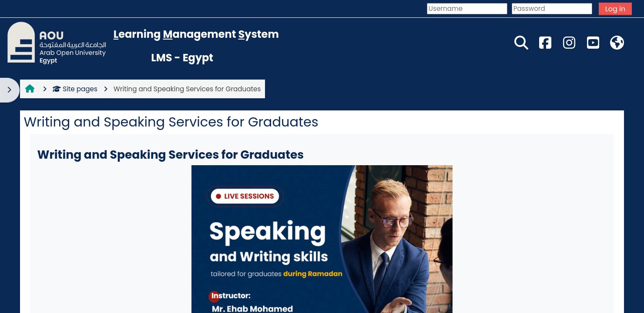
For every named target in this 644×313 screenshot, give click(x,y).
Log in (615, 9)
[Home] (57, 42)
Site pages (75, 89)
